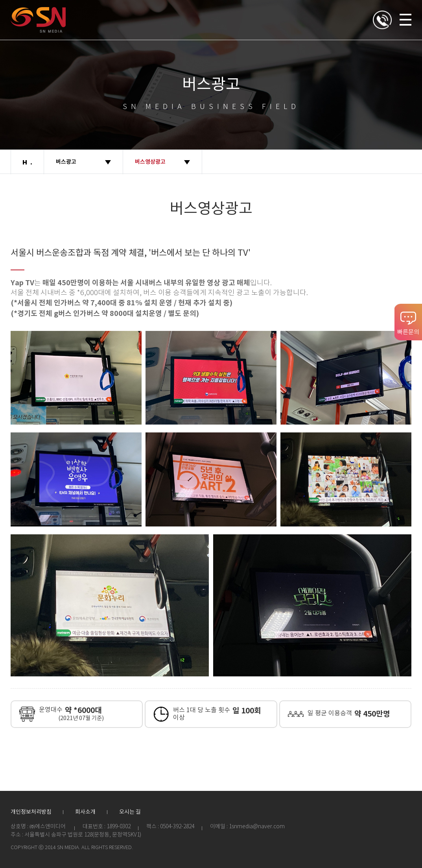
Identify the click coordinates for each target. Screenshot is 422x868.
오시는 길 (130, 812)
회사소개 (85, 812)
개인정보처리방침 (31, 812)
